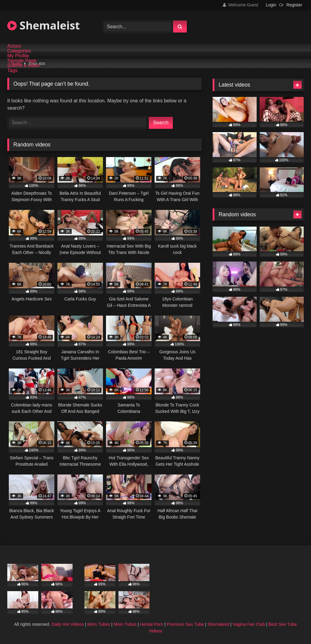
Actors (14, 46)
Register (294, 5)
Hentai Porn (152, 624)
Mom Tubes (99, 624)
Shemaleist (44, 25)
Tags (12, 70)
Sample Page (22, 61)
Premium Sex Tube (185, 624)
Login (271, 5)
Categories (19, 51)
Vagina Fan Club (249, 624)
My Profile (18, 56)
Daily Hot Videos (68, 624)
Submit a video (23, 66)
